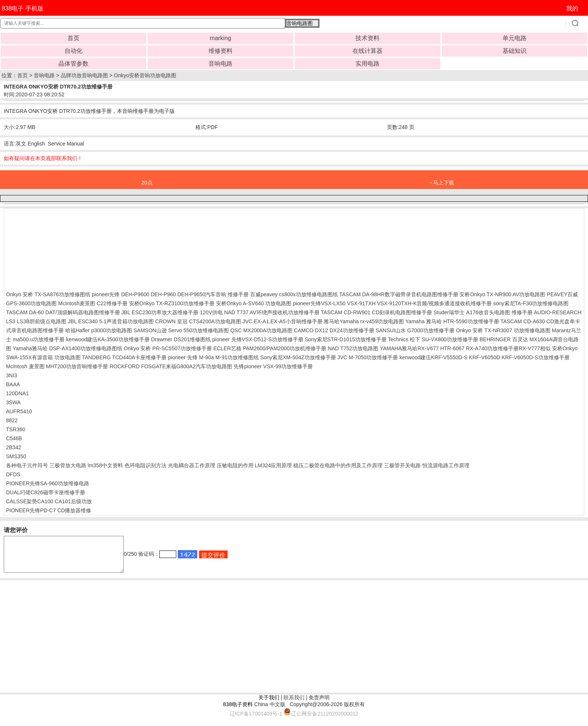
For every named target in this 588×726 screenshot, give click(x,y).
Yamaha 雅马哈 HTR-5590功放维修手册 (452, 321)
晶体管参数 (73, 64)
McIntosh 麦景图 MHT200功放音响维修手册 (57, 366)
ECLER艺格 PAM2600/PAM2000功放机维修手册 (270, 348)
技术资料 (367, 38)
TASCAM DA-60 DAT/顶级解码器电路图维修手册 (63, 312)
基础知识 (514, 51)
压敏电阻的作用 (235, 465)
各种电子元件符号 (27, 465)
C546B (14, 438)
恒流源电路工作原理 (446, 465)
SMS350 (16, 456)
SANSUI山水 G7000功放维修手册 (415, 330)
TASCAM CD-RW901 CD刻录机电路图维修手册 (376, 312)
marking (221, 38)
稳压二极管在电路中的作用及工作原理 (338, 465)
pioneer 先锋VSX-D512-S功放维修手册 (258, 339)
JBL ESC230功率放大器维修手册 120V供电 (172, 312)
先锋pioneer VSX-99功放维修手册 (273, 366)
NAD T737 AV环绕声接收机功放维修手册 (272, 312)
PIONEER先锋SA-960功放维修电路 (48, 483)
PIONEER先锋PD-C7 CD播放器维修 (49, 510)
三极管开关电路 (402, 465)
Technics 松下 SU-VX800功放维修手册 (433, 339)
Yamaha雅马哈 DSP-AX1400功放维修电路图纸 (67, 348)
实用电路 (367, 64)
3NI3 (12, 375)
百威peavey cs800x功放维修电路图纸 (294, 294)
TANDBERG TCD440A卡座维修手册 (124, 357)
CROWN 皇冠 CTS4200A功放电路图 (198, 321)
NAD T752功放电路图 (353, 348)
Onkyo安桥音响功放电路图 (145, 75)
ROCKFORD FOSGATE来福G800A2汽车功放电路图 (171, 366)
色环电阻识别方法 (145, 465)
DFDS (13, 474)
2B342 (13, 447)
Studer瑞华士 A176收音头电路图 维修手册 (483, 312)
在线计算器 (367, 51)
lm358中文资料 (105, 465)
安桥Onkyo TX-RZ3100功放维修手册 (172, 303)
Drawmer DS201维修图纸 (181, 339)
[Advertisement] (66, 248)
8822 (12, 420)
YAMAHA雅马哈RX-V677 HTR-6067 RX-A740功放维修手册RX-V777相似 (465, 348)
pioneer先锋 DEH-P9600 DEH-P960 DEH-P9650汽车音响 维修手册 (170, 294)
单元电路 (514, 38)
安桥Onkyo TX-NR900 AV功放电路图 (502, 294)
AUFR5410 (19, 411)
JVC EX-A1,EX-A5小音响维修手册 (282, 321)
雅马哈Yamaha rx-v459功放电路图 (364, 321)
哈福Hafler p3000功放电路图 (99, 330)
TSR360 (16, 429)
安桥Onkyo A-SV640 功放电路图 (254, 303)
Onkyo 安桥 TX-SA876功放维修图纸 (48, 294)
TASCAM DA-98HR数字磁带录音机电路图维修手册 (399, 294)
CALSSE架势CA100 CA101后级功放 (49, 501)
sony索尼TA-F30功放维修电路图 (531, 303)
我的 (572, 8)
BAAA (13, 384)
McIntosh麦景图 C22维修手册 (93, 303)
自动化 (73, 51)
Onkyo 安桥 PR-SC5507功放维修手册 (168, 348)
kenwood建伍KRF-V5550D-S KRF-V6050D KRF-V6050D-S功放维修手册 (484, 357)
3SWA (13, 402)
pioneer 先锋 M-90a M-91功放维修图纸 (213, 357)
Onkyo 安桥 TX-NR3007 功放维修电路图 (503, 330)
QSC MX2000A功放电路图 (261, 330)
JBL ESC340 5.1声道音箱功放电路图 (111, 321)
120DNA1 (17, 393)
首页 (73, 38)
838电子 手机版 (22, 8)
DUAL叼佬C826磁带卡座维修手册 (46, 492)
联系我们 (294, 704)
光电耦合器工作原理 (192, 465)
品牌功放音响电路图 (84, 75)
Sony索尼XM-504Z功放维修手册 (298, 357)
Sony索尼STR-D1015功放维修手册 (346, 339)
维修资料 (220, 51)
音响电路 (220, 64)
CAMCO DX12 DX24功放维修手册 (334, 330)
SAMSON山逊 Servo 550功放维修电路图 (181, 330)
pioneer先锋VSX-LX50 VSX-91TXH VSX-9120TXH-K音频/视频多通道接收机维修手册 (392, 303)
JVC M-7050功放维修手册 (367, 357)
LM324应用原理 (273, 465)
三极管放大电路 (68, 465)
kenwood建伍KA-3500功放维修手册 (108, 339)
